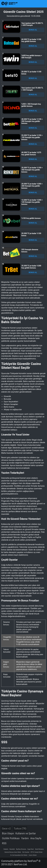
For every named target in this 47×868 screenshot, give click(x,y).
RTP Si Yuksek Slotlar (36, 852)
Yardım (25, 838)
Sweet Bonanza (39, 849)
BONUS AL (33, 30)
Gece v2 (6, 829)
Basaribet (12, 849)
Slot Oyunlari (26, 852)
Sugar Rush (31, 849)
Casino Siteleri (33, 855)
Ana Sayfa (36, 838)
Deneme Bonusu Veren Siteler (13, 852)
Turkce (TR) (20, 829)
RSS (4, 843)
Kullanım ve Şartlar (26, 833)
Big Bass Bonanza (21, 849)
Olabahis (6, 849)
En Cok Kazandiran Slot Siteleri (19, 855)
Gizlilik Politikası (11, 838)
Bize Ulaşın (8, 833)
